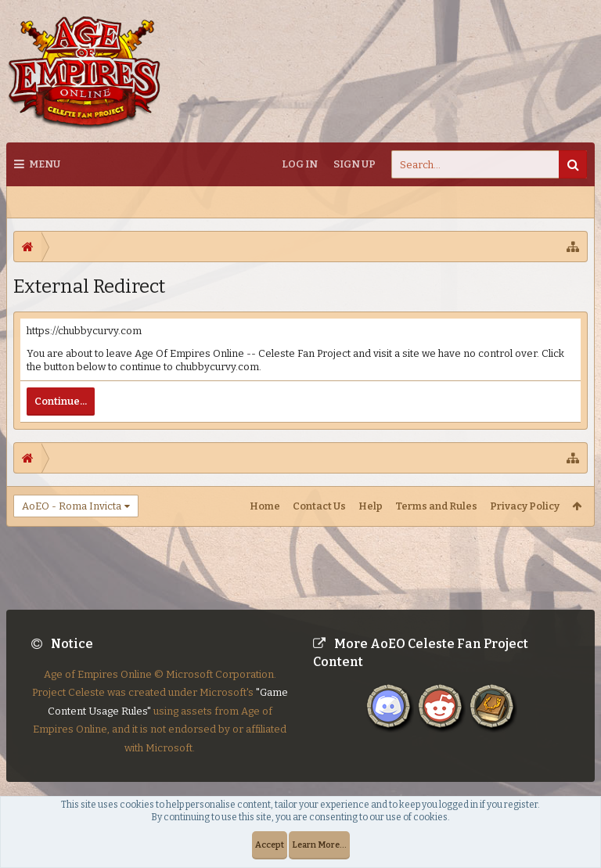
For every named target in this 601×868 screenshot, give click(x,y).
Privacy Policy (525, 506)
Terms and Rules (436, 506)
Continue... (61, 401)
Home (265, 506)
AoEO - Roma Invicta (72, 506)
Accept (270, 845)
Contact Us (319, 506)
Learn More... (319, 845)
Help (371, 506)
